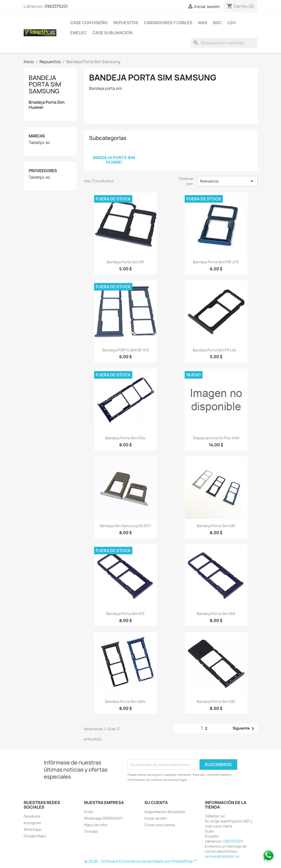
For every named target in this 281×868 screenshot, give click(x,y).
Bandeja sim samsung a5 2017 (125, 526)
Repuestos (126, 23)
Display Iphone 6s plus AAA (216, 438)
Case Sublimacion (112, 33)
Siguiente (244, 729)
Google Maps (35, 836)
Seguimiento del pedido (165, 812)
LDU (232, 23)
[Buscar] (224, 43)
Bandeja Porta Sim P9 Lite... (216, 350)
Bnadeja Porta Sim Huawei (47, 105)
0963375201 (56, 6)
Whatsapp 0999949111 (104, 818)
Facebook (32, 816)
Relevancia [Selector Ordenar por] (227, 181)
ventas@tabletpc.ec (222, 856)
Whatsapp (33, 829)
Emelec (78, 33)
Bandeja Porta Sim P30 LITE (216, 262)
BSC (217, 23)
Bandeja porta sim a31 (126, 262)
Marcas (37, 136)
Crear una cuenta (160, 825)
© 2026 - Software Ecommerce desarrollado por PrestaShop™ (140, 861)
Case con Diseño (89, 23)
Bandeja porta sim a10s (125, 438)
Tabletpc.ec (39, 143)
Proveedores (43, 171)
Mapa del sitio (96, 825)
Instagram (32, 823)
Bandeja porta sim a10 (125, 614)
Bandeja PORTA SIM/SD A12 (126, 350)
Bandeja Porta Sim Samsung (45, 84)
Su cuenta (156, 803)
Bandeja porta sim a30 (216, 526)
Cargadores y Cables (168, 23)
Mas (203, 23)
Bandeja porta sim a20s (125, 701)
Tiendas (91, 831)
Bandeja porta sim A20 (216, 701)
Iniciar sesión (156, 818)
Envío (89, 812)
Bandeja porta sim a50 (216, 614)
